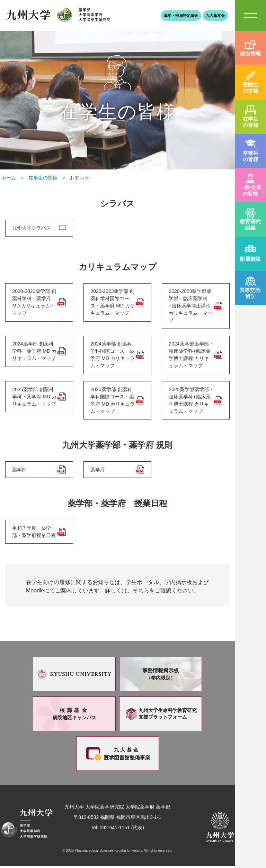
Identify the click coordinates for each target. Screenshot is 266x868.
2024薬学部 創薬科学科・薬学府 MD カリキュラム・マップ (35, 352)
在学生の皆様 (43, 178)
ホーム (9, 178)
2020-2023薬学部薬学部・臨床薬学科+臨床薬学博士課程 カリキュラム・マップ (191, 306)
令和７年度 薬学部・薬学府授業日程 (34, 533)
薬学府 (98, 471)
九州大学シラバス (32, 228)
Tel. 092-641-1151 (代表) (117, 829)
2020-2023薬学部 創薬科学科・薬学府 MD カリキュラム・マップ (34, 302)
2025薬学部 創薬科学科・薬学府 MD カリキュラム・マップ (35, 397)
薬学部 (20, 471)
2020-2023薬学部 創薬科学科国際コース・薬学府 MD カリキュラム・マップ (113, 302)
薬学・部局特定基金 (181, 16)
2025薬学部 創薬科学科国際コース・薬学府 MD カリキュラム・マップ (113, 401)
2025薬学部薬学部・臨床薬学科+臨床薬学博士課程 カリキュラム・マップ (191, 401)
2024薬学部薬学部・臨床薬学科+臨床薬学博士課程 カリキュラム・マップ (191, 355)
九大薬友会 (215, 16)
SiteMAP (250, 16)
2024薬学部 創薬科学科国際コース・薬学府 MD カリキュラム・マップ (113, 355)
